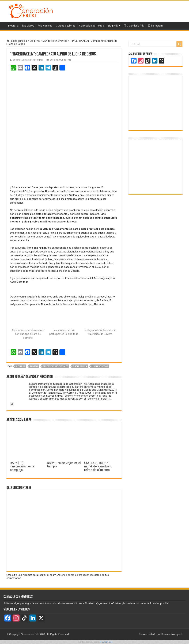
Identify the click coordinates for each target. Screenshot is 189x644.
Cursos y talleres (66, 26)
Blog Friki (113, 26)
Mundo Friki (49, 41)
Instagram (155, 26)
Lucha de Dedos (100, 366)
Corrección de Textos (92, 26)
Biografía (13, 26)
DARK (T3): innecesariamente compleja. (22, 466)
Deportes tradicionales (55, 366)
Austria (34, 366)
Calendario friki (134, 26)
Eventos (63, 41)
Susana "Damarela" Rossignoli (28, 60)
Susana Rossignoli (172, 634)
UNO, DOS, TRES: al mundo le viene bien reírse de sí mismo (98, 466)
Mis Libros (28, 26)
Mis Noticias (45, 26)
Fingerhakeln (80, 366)
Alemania (20, 366)
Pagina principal (17, 41)
